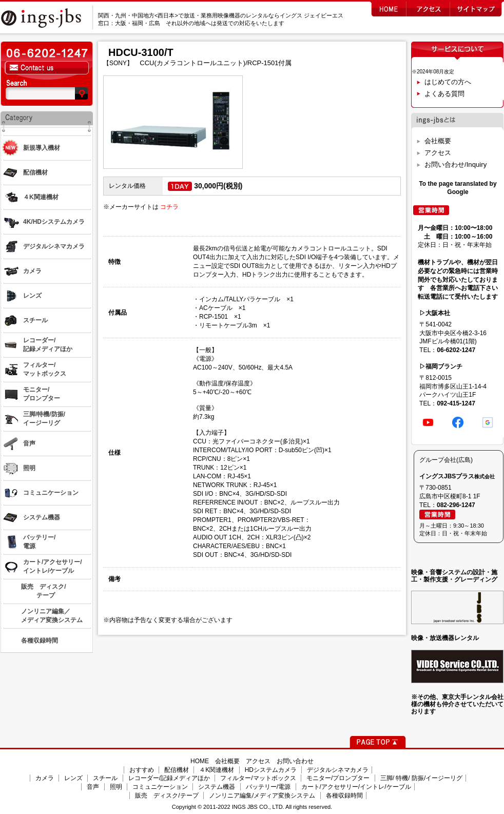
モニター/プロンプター (338, 778)
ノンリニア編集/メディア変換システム (262, 796)
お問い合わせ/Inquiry (455, 164)
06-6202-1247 (456, 350)
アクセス (438, 153)
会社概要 (438, 141)
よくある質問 (444, 94)
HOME (200, 761)
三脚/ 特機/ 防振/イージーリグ (422, 778)
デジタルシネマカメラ (338, 770)
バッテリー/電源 (268, 787)
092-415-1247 (456, 403)
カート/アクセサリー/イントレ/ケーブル (356, 787)
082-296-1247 (456, 505)
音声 (93, 787)
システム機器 (217, 787)
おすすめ (142, 770)
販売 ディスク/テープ (167, 796)
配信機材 (177, 770)
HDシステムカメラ (271, 770)
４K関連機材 (217, 770)
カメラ (45, 778)
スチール (105, 778)
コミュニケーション (160, 787)
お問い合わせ (295, 761)
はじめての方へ (448, 82)
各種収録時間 (344, 796)
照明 (116, 787)
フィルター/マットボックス (258, 778)
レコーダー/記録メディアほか (169, 778)
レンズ (73, 778)
